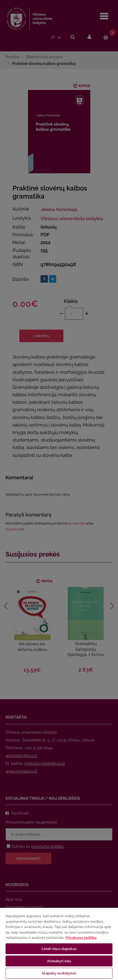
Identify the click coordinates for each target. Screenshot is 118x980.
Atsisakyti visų (59, 961)
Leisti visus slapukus (59, 949)
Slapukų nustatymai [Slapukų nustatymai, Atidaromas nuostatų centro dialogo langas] (59, 973)
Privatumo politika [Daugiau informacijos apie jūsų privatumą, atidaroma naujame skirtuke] (81, 938)
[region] (59, 944)
